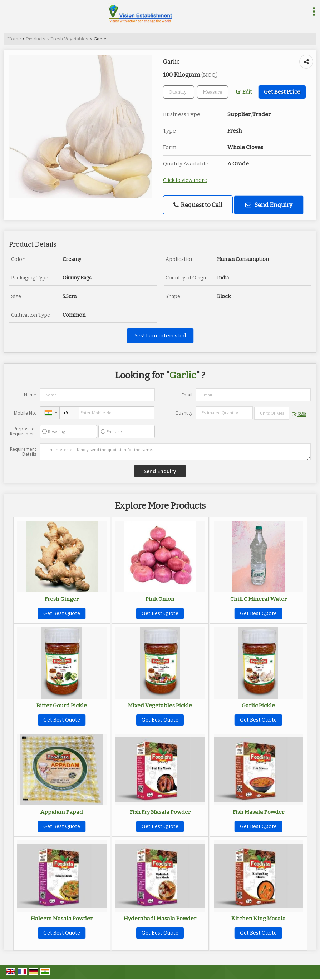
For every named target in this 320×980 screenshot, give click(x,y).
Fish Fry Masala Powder (160, 812)
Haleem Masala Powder (62, 919)
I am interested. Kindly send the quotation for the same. (175, 452)
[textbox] (213, 92)
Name (30, 395)
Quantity (184, 413)
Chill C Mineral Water (259, 599)
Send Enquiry (269, 205)
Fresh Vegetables (69, 39)
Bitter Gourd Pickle (62, 706)
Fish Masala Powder (259, 812)
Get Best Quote (62, 613)
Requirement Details (23, 452)
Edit (244, 92)
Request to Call (198, 205)
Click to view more (185, 180)
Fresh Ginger (62, 599)
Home (14, 39)
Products (36, 39)
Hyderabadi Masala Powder (160, 919)
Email (187, 395)
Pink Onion (160, 599)
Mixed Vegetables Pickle (160, 706)
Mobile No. (25, 413)
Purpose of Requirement (23, 431)
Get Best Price (282, 92)
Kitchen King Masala (259, 919)
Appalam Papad (62, 812)
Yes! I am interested (160, 336)
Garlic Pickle (258, 706)
